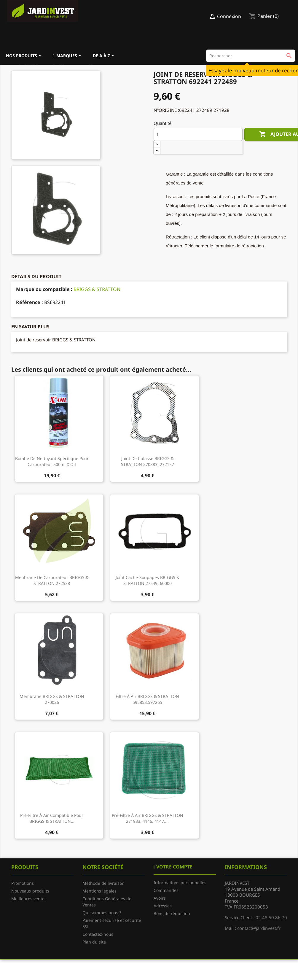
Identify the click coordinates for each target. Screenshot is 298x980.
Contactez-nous (98, 934)
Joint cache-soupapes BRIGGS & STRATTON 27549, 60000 (148, 580)
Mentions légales (99, 891)
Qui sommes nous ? (102, 913)
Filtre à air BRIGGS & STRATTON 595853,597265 (147, 699)
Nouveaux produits (30, 891)
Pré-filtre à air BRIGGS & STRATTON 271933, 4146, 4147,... (148, 818)
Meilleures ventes (29, 899)
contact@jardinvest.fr (259, 928)
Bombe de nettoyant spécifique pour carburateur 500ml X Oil (52, 461)
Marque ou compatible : (44, 289)
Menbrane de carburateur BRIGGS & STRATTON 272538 (52, 580)
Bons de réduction (172, 913)
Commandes (166, 890)
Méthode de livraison (103, 883)
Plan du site (94, 942)
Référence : (30, 302)
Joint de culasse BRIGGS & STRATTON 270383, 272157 (148, 461)
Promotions (23, 883)
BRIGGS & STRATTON (97, 289)
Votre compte (174, 867)
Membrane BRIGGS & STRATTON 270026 (52, 699)
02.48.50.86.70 (271, 917)
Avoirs (160, 898)
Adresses (163, 906)
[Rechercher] (251, 56)
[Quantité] (198, 134)
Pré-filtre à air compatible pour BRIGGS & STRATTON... (52, 818)
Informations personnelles (180, 883)
